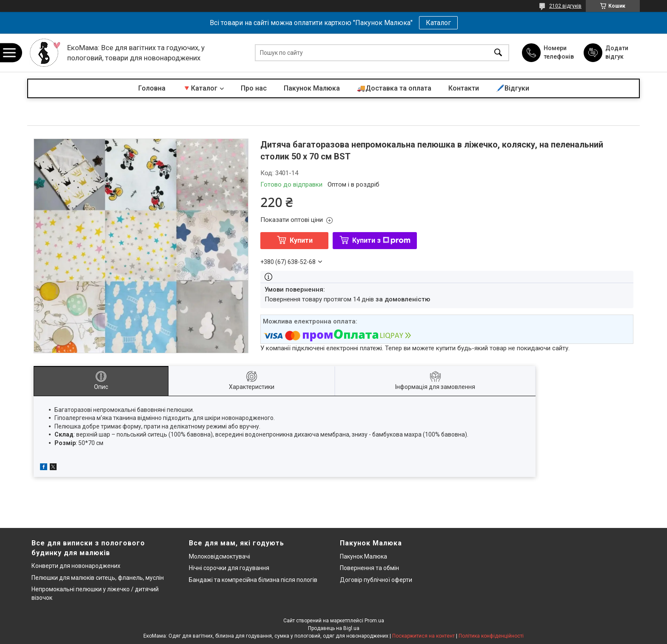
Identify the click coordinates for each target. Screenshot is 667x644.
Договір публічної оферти (376, 580)
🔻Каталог (200, 88)
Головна (152, 88)
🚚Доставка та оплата (394, 88)
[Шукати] (498, 53)
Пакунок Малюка (312, 88)
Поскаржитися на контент (423, 636)
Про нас (254, 88)
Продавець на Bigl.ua (334, 628)
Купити (301, 240)
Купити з (381, 240)
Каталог (438, 23)
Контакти (464, 88)
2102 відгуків (565, 6)
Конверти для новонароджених (76, 566)
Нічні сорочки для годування (229, 568)
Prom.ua (374, 621)
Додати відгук (617, 52)
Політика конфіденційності (491, 636)
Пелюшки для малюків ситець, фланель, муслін (98, 578)
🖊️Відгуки (513, 88)
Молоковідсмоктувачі (219, 556)
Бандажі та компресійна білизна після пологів (253, 580)
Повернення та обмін (369, 568)
